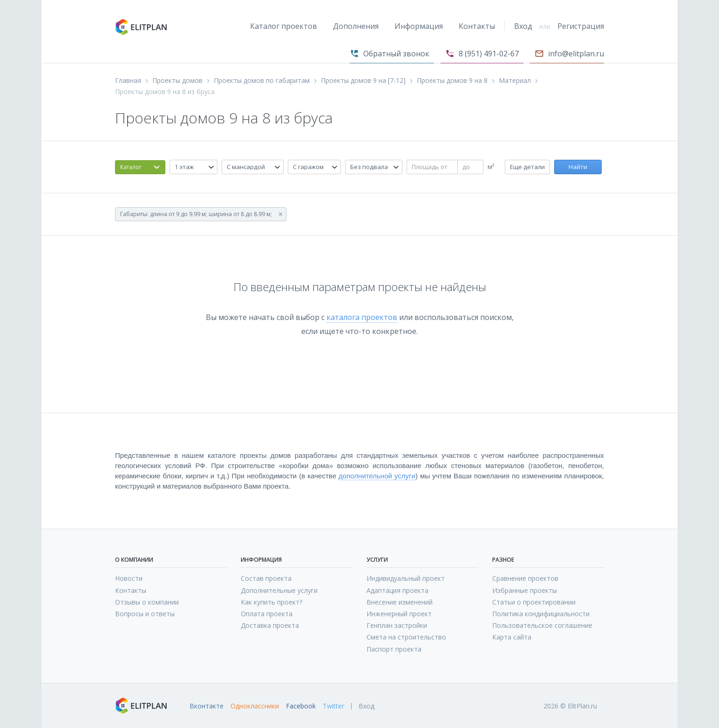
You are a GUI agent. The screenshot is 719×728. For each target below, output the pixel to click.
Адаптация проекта (397, 590)
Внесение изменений (400, 602)
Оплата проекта (267, 614)
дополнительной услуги (377, 476)
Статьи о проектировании (534, 602)
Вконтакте (207, 706)
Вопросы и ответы (145, 614)
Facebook (301, 706)
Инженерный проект (399, 614)
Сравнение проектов (525, 578)
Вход (523, 26)
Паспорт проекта (394, 649)
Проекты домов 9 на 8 (452, 81)
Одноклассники (255, 706)
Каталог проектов (284, 26)
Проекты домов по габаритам (262, 81)
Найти (578, 167)
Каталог (131, 167)
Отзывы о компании (147, 602)
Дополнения (356, 26)
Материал (515, 81)
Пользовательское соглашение (542, 625)
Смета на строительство (406, 637)
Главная (128, 81)
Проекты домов (177, 81)
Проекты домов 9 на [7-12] (363, 81)
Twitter (333, 706)
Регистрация (581, 26)
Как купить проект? (271, 602)
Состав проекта (266, 578)
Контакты (477, 26)
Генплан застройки (397, 625)
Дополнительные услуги (279, 590)
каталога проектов (362, 317)
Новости (129, 578)
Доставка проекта (270, 625)
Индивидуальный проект (406, 578)
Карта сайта (512, 637)
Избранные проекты (525, 590)
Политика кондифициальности (541, 614)
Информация (419, 26)
